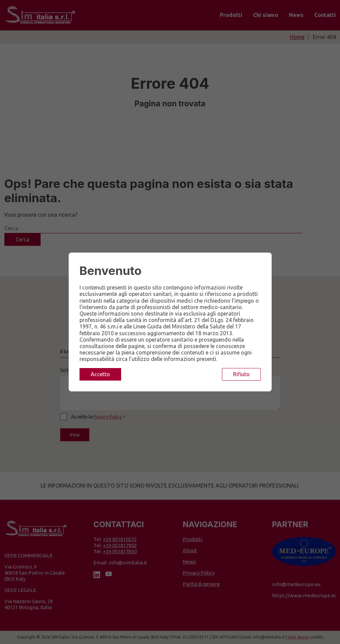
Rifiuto (241, 374)
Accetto (100, 374)
